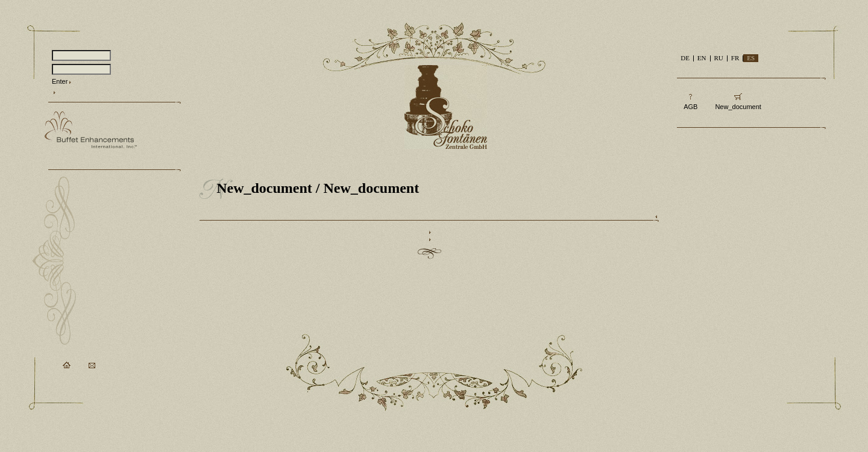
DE (685, 58)
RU (719, 58)
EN (702, 58)
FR (735, 58)
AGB (690, 107)
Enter (60, 81)
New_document (264, 188)
